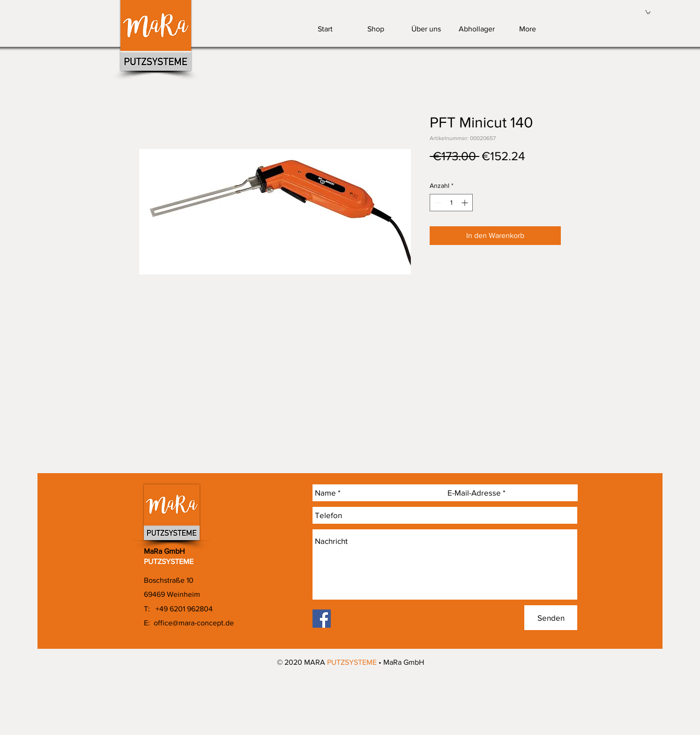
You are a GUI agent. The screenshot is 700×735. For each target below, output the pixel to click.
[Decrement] (437, 203)
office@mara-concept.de (194, 623)
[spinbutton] (451, 203)
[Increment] (465, 203)
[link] (648, 12)
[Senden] (551, 618)
